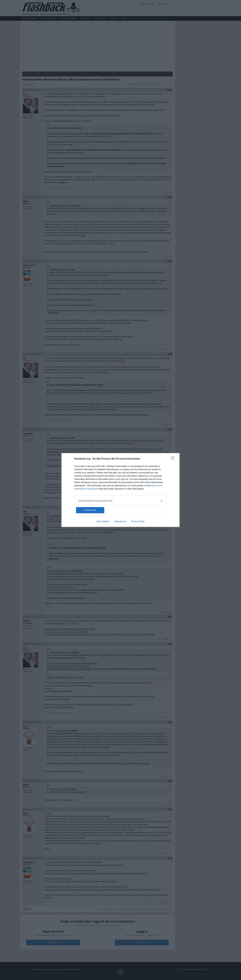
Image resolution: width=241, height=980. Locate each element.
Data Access (120, 521)
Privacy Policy (138, 521)
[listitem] (120, 501)
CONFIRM (91, 510)
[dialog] (120, 490)
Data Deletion (103, 521)
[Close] (174, 459)
